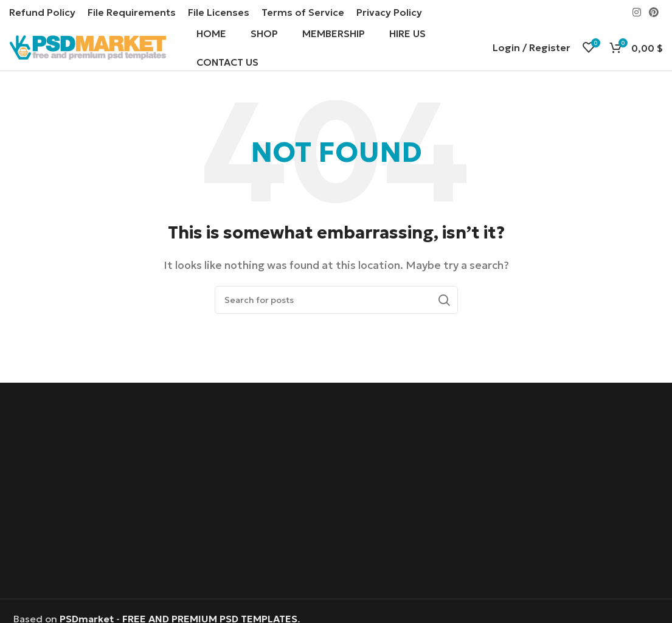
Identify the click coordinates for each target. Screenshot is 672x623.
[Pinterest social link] (654, 12)
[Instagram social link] (636, 12)
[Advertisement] (336, 495)
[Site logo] (88, 47)
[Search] (336, 302)
